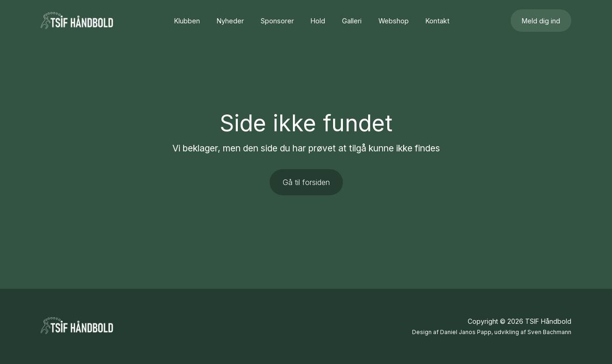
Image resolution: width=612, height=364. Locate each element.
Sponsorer (277, 21)
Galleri (352, 21)
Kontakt (438, 21)
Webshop (394, 21)
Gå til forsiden (306, 182)
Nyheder (230, 21)
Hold (318, 21)
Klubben (187, 21)
